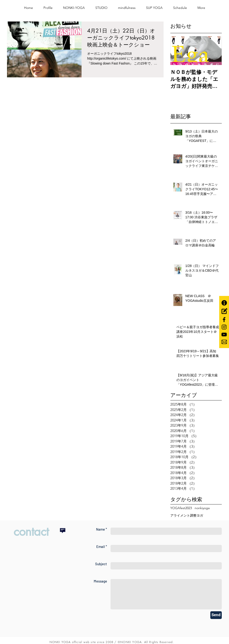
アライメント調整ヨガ (187, 515)
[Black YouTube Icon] (224, 335)
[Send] (216, 615)
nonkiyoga (202, 508)
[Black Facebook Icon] (224, 320)
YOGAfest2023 (181, 508)
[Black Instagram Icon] (224, 327)
